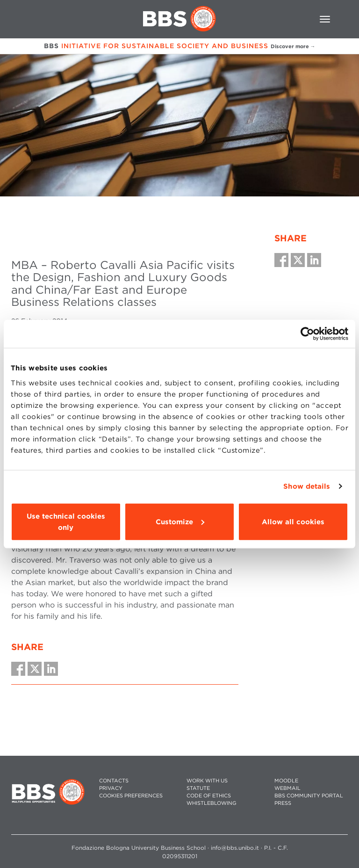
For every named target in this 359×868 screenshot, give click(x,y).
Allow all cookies (293, 521)
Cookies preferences (131, 796)
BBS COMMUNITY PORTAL (309, 796)
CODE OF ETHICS (209, 796)
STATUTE (198, 788)
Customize (180, 521)
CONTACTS (114, 781)
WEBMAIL (287, 788)
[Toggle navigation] (325, 19)
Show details (307, 486)
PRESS (283, 803)
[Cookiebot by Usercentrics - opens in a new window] (307, 334)
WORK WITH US (207, 781)
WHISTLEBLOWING (212, 803)
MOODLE (286, 781)
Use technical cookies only (66, 521)
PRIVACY (111, 788)
